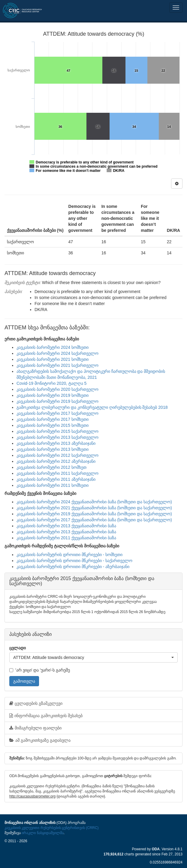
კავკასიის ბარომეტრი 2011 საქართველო (57, 473)
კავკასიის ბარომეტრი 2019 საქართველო (57, 401)
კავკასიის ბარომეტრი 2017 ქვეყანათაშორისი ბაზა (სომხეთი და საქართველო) (94, 520)
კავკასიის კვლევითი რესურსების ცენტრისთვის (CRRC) (51, 828)
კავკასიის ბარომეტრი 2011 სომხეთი (53, 485)
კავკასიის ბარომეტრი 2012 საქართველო (57, 455)
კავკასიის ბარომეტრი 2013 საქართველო (57, 437)
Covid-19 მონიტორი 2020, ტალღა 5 (51, 383)
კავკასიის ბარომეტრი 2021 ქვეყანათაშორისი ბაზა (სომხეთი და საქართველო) (94, 508)
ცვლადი (18, 648)
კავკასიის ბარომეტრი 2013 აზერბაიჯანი (56, 443)
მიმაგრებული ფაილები (35, 728)
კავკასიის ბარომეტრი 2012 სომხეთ (51, 467)
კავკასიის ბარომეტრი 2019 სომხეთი (53, 395)
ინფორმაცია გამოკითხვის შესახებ (46, 716)
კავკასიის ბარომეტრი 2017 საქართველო (57, 413)
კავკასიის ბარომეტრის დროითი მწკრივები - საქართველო (74, 561)
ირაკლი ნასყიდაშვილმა (42, 833)
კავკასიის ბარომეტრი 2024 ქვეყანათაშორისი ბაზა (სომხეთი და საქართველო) (94, 502)
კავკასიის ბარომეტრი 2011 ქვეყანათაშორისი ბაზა (66, 538)
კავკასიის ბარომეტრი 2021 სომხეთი (53, 359)
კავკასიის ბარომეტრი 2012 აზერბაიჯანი (56, 461)
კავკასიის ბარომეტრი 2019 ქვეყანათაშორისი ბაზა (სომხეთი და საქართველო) (94, 514)
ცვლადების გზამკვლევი (36, 703)
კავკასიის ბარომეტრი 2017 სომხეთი (53, 419)
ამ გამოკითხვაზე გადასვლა (40, 740)
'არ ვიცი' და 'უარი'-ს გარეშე (40, 670)
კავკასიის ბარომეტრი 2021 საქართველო (57, 365)
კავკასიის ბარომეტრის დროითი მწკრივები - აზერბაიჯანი (73, 567)
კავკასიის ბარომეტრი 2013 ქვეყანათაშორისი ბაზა (66, 526)
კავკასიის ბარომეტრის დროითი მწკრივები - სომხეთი (69, 555)
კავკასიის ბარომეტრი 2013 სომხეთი (53, 449)
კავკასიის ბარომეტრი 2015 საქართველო (57, 431)
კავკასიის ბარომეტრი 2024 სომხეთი (53, 347)
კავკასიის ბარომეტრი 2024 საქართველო (57, 353)
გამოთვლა (24, 681)
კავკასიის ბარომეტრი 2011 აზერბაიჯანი (56, 479)
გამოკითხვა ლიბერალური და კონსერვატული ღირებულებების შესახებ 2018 (92, 407)
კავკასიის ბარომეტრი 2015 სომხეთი (53, 425)
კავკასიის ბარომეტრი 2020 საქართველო (57, 389)
